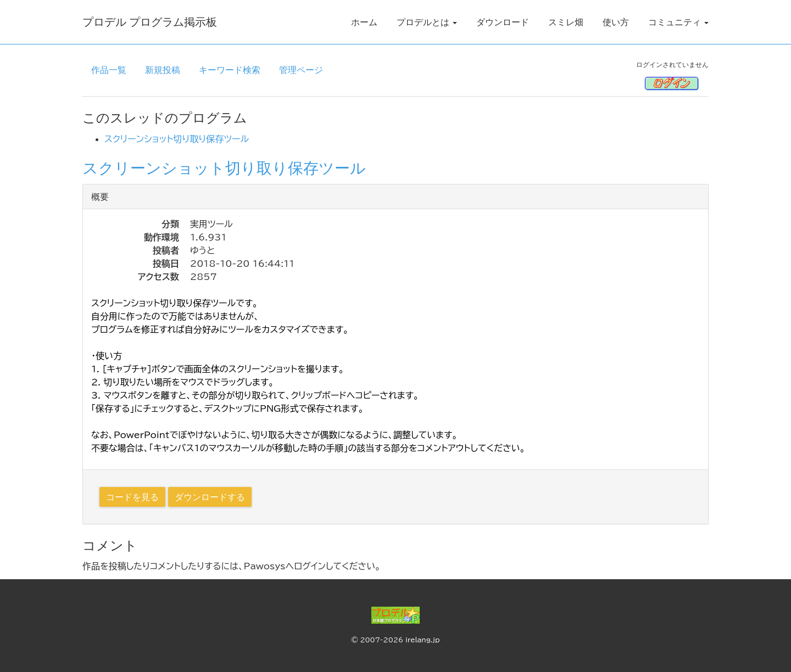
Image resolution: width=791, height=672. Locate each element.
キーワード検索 (230, 70)
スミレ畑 (566, 22)
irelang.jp (423, 640)
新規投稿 (163, 70)
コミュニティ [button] (678, 22)
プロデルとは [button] (427, 22)
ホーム (364, 22)
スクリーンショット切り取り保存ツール (177, 139)
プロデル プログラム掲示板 (150, 22)
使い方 (616, 22)
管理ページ (301, 70)
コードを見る (132, 497)
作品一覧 (109, 70)
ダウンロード (503, 22)
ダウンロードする (210, 497)
